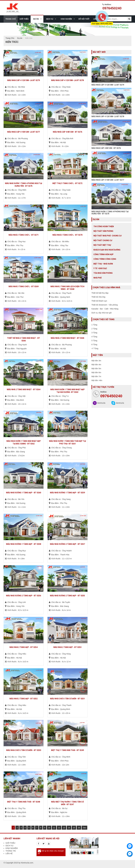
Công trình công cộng (105, 259)
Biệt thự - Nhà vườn (103, 264)
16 (79, 828)
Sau (84, 828)
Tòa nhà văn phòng (103, 273)
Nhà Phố (98, 278)
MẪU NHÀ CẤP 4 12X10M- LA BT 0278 (108, 116)
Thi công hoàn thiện (104, 226)
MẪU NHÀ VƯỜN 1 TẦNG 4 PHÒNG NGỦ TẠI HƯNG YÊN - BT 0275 (110, 213)
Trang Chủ (10, 38)
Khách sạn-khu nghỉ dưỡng (107, 250)
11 (54, 828)
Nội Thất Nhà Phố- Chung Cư (108, 236)
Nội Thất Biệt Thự (102, 245)
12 (59, 828)
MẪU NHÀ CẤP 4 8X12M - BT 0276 (106, 148)
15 (74, 828)
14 (69, 828)
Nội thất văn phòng (103, 231)
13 (64, 828)
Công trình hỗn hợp (103, 254)
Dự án (20, 38)
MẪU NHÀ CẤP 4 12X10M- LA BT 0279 (108, 85)
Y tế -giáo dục (100, 268)
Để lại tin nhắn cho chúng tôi (50, 852)
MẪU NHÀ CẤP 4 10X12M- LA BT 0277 (108, 180)
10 (49, 828)
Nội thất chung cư (103, 240)
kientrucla (101, 403)
